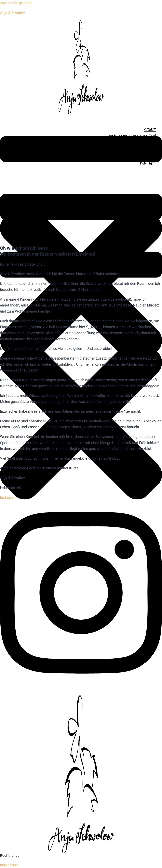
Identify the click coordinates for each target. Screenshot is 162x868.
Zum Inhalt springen (16, 3)
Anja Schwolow (12, 13)
